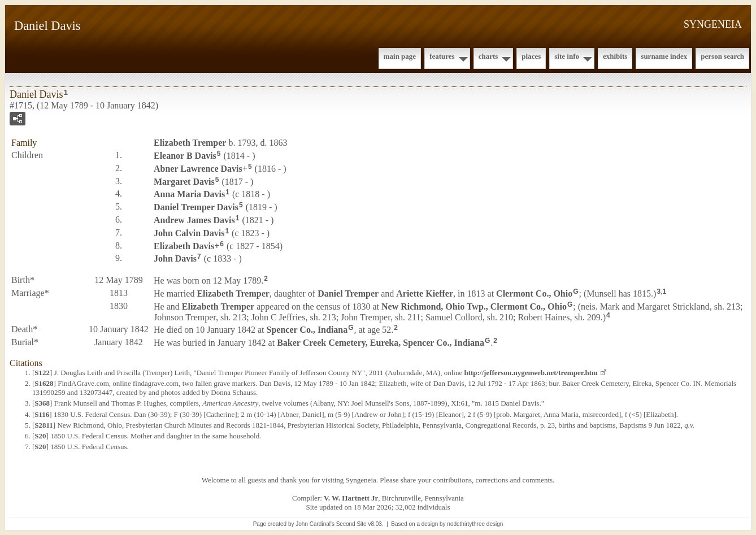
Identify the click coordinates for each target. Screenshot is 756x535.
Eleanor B (185, 156)
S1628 (44, 383)
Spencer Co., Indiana (307, 330)
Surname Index (664, 56)
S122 (42, 373)
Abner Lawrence (198, 169)
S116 (42, 414)
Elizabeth (190, 143)
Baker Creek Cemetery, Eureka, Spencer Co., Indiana (381, 343)
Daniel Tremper (196, 207)
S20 (40, 436)
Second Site (351, 524)
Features (442, 56)
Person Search (722, 56)
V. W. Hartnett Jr (351, 498)
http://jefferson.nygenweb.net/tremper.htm (531, 373)
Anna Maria (189, 194)
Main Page (400, 56)
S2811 (44, 425)
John (175, 258)
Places (531, 56)
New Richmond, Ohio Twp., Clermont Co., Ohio (474, 306)
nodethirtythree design (475, 524)
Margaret (184, 181)
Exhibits (615, 56)
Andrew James (194, 220)
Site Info (567, 56)
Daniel (348, 293)
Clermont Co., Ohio (534, 293)
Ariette (425, 293)
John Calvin (189, 233)
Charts (488, 56)
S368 (42, 403)
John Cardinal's (315, 524)
